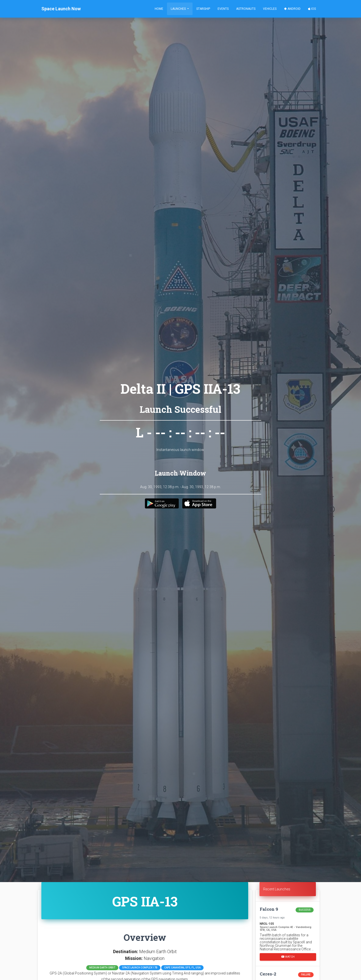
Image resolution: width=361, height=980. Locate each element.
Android (292, 9)
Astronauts (246, 9)
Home (159, 9)
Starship (203, 9)
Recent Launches (277, 889)
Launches (179, 9)
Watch (288, 957)
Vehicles (270, 9)
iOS (312, 9)
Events (223, 9)
